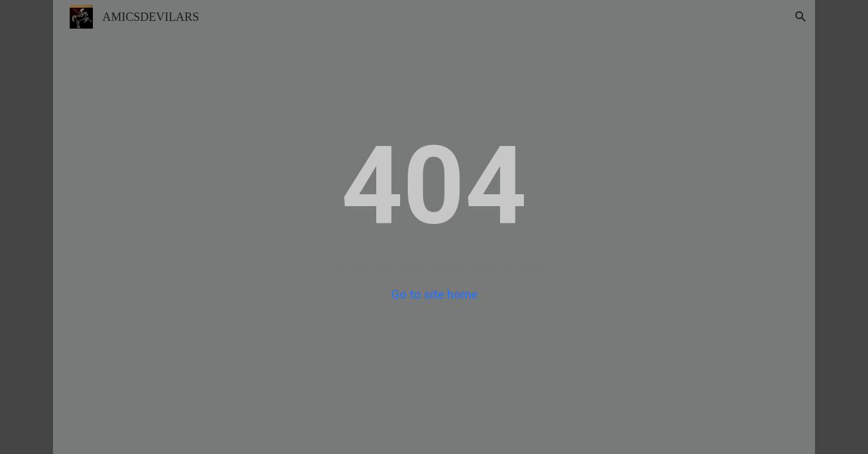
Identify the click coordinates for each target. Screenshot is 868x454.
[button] (801, 17)
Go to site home (434, 294)
